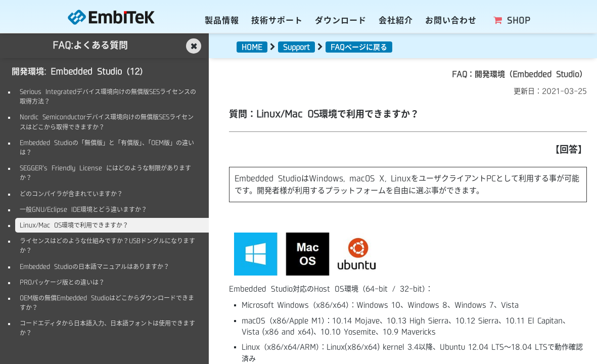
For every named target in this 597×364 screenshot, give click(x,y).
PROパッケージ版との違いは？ (62, 282)
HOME (252, 47)
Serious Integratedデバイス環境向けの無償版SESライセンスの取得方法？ (108, 96)
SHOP (511, 20)
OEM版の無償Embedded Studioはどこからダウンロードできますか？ (107, 303)
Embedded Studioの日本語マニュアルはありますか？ (95, 266)
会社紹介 (396, 20)
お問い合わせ (451, 20)
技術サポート (277, 20)
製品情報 (222, 20)
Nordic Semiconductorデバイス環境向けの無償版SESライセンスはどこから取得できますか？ (107, 122)
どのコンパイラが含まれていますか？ (71, 194)
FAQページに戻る (359, 47)
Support (296, 47)
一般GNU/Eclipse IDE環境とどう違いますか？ (83, 209)
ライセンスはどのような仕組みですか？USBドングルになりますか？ (107, 245)
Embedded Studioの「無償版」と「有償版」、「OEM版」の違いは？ (107, 147)
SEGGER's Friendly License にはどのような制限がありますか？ (105, 173)
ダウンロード (341, 20)
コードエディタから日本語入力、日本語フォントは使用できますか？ (107, 328)
